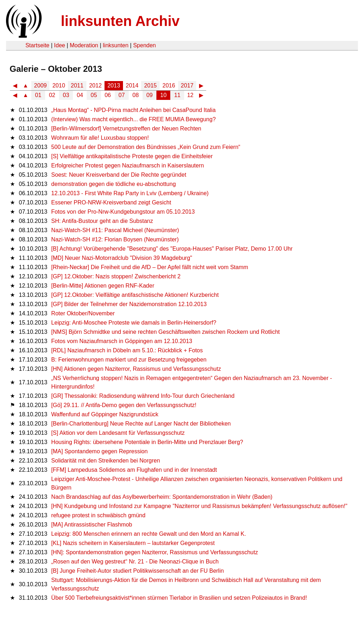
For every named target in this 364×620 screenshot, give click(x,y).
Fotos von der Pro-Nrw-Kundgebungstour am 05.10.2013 (123, 212)
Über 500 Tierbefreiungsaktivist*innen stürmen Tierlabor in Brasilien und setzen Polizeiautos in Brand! (179, 598)
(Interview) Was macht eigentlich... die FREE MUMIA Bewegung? (133, 119)
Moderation (84, 45)
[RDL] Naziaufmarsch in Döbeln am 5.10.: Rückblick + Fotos (127, 350)
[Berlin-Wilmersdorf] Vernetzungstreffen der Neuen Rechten (126, 129)
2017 (187, 85)
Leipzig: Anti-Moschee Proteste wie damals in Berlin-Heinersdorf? (134, 323)
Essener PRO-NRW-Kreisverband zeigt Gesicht (111, 202)
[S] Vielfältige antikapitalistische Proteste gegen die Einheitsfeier (132, 156)
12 (190, 95)
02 (52, 95)
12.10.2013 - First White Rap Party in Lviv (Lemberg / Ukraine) (130, 193)
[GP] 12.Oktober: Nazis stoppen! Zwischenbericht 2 (116, 276)
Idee (60, 45)
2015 (150, 85)
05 (94, 95)
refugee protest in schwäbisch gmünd (98, 515)
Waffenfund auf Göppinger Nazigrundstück (105, 414)
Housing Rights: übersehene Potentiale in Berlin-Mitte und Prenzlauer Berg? (147, 442)
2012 (96, 85)
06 (108, 95)
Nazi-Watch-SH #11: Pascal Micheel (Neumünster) (115, 230)
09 (150, 95)
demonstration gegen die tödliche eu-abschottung (113, 184)
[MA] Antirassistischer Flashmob (92, 525)
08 (136, 95)
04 (80, 95)
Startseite (37, 45)
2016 (169, 85)
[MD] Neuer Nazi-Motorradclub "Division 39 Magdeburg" (122, 258)
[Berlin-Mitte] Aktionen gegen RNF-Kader (103, 286)
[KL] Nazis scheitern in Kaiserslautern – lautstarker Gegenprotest (133, 543)
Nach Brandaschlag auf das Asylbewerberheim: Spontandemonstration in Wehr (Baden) (162, 497)
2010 (59, 85)
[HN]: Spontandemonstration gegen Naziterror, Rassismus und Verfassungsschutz (155, 552)
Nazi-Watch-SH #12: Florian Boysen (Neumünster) (115, 239)
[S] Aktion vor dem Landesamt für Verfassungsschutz (118, 433)
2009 (41, 85)
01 (38, 95)
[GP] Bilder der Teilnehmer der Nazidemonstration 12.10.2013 (129, 304)
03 (66, 95)
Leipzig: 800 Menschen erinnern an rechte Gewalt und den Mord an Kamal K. (149, 534)
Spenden (144, 45)
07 (122, 95)
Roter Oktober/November (83, 313)
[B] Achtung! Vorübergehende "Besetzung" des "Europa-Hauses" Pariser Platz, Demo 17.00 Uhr (172, 249)
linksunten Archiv (120, 21)
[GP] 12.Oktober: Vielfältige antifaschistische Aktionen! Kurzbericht (135, 295)
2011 (77, 85)
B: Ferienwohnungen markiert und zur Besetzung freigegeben (129, 360)
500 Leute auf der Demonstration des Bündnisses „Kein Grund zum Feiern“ (146, 147)
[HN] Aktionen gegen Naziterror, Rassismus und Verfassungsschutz (136, 369)
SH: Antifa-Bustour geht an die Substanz (102, 221)
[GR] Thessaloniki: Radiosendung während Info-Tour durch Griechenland (143, 396)
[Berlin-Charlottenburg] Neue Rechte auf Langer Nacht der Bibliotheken (141, 424)
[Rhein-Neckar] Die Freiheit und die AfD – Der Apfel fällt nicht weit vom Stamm (150, 267)
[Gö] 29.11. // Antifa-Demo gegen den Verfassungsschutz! (124, 405)
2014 (132, 85)
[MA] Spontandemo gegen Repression (99, 451)
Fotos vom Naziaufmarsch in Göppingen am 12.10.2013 (122, 341)
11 (177, 95)
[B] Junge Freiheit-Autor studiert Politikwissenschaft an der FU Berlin (138, 571)
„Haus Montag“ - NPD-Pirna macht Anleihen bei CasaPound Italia (133, 110)
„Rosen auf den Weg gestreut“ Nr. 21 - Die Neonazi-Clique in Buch (135, 562)
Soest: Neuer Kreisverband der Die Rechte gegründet (119, 175)
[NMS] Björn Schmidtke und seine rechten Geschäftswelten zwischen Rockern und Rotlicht (165, 332)
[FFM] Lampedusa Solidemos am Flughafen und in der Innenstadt (134, 470)
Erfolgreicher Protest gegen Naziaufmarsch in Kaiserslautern (128, 165)
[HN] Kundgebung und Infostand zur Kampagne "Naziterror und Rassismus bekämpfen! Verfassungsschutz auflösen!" (199, 506)
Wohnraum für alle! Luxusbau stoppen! (100, 138)
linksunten (116, 45)
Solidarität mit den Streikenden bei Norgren (106, 461)
